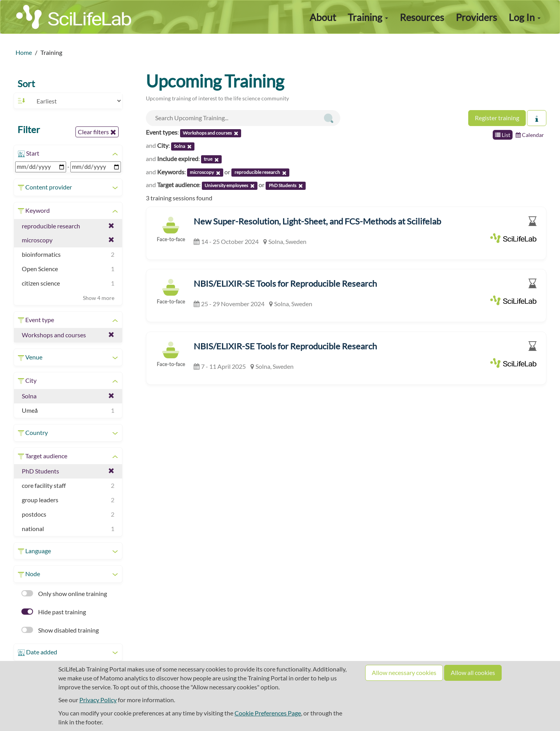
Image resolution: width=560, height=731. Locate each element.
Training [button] (368, 17)
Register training (497, 118)
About (323, 17)
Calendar (530, 135)
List (503, 135)
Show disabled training (60, 630)
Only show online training (64, 593)
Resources (422, 17)
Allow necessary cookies (404, 672)
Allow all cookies (473, 672)
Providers (476, 17)
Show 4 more (99, 298)
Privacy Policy (98, 700)
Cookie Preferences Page (268, 713)
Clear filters (97, 132)
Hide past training (54, 612)
